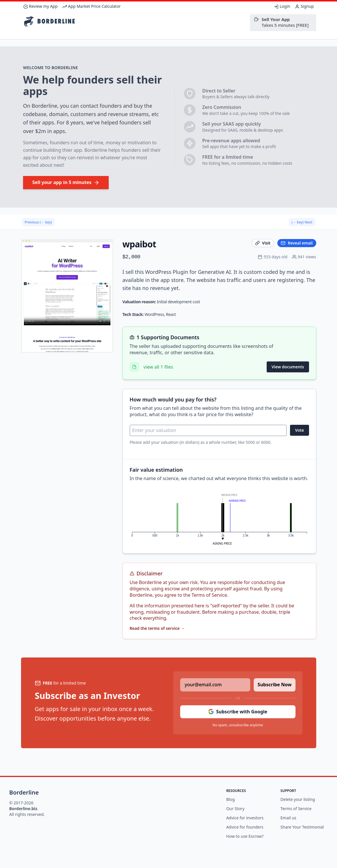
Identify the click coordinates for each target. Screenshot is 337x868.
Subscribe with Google (238, 712)
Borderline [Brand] (24, 792)
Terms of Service (296, 809)
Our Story (235, 809)
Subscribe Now (275, 685)
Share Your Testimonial (302, 827)
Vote (299, 430)
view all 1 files (158, 367)
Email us (288, 818)
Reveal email (297, 243)
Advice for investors (245, 818)
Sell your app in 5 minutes (66, 182)
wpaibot (139, 244)
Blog (231, 799)
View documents (288, 367)
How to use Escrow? (245, 836)
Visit (263, 243)
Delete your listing (298, 799)
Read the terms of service (157, 628)
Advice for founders (245, 827)
